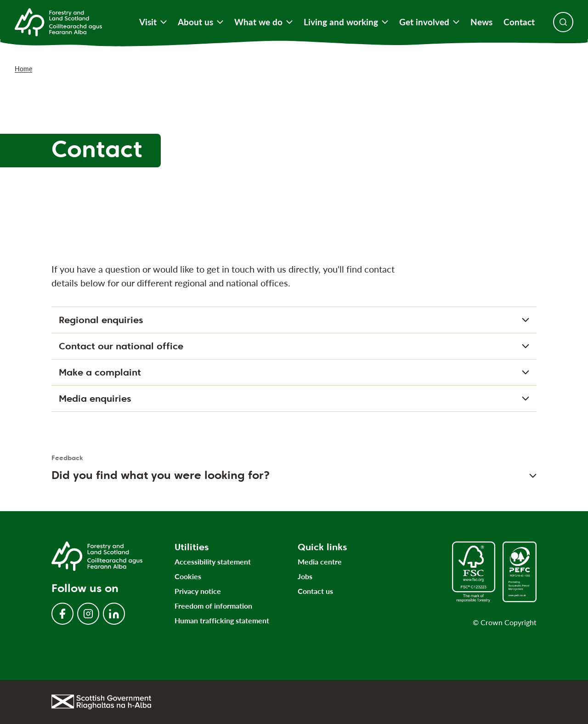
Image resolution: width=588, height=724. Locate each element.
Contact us (315, 591)
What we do (263, 22)
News (481, 22)
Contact (519, 22)
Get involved (429, 22)
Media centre (320, 562)
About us (201, 22)
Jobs (305, 576)
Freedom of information (213, 606)
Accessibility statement (213, 562)
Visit (153, 22)
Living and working (346, 22)
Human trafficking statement (222, 620)
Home (23, 69)
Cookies (188, 576)
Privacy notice (198, 591)
